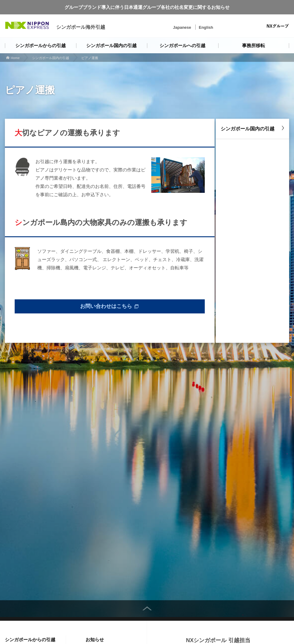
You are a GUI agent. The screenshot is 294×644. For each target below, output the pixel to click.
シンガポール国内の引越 (111, 45)
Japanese (182, 27)
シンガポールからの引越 (40, 45)
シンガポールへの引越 (182, 45)
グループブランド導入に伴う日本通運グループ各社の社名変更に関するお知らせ (147, 7)
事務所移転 (254, 45)
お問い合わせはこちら (106, 307)
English (206, 27)
